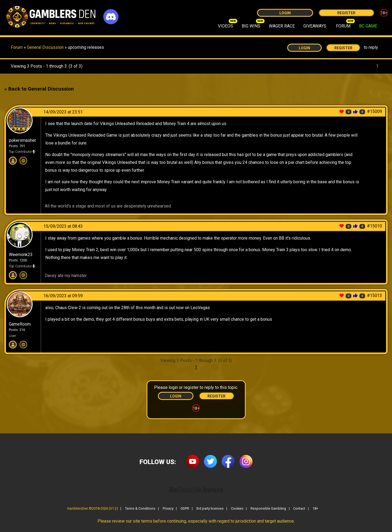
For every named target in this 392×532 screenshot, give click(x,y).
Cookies (237, 509)
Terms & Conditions (140, 509)
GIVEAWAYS (315, 26)
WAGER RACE (282, 26)
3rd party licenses (210, 509)
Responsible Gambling (268, 509)
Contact (299, 509)
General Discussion (46, 47)
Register (346, 13)
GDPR (185, 509)
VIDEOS (226, 26)
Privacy (168, 509)
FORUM (343, 26)
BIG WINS (251, 26)
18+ (384, 13)
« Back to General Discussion (39, 89)
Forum (17, 47)
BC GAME (368, 26)
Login (285, 13)
